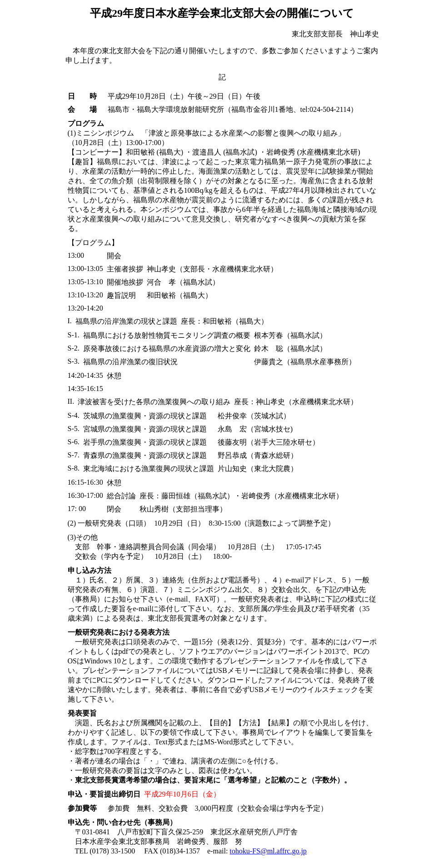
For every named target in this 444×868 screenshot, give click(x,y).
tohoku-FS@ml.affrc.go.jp (268, 851)
